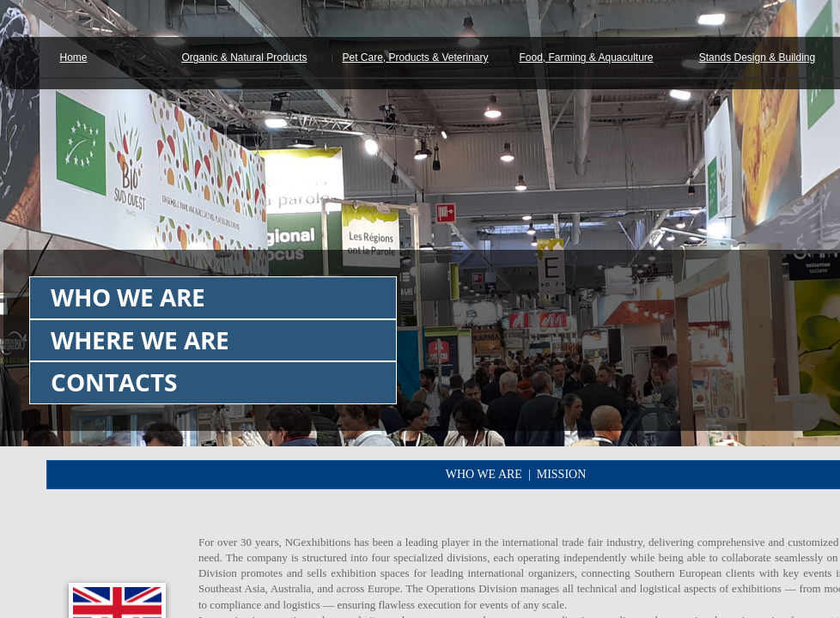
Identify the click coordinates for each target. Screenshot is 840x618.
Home (73, 58)
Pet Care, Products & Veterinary (415, 58)
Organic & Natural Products (244, 58)
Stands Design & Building (757, 58)
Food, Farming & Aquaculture (586, 58)
